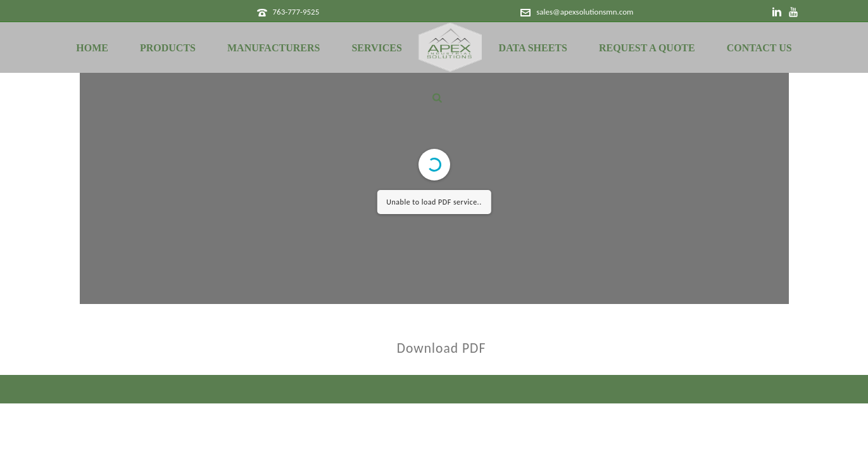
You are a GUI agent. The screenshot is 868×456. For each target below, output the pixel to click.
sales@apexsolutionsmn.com (585, 12)
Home (92, 48)
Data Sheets (533, 48)
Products (168, 48)
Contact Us (759, 48)
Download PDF (442, 348)
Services (376, 48)
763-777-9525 (296, 12)
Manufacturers (274, 48)
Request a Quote (647, 48)
